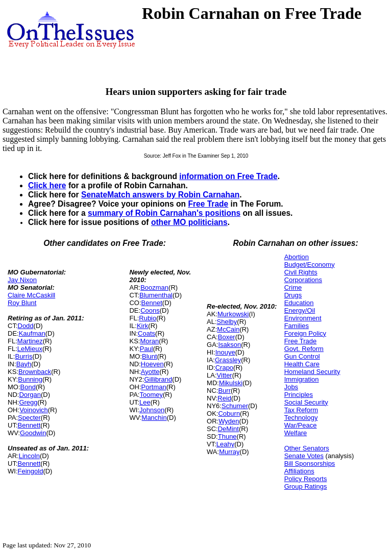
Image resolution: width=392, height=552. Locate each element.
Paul (146, 349)
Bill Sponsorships (310, 463)
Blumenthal (156, 295)
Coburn (229, 413)
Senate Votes (304, 456)
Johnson (152, 410)
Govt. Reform (304, 349)
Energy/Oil (300, 310)
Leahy (225, 444)
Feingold (31, 471)
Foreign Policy (305, 333)
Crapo (224, 368)
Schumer (235, 406)
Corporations (303, 280)
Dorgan (30, 395)
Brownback (35, 372)
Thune (227, 436)
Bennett (29, 425)
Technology (301, 418)
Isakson (229, 345)
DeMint (228, 429)
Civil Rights (301, 272)
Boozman (154, 287)
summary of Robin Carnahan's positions (164, 213)
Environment (303, 318)
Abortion (297, 257)
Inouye (225, 352)
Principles (299, 395)
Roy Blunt (22, 303)
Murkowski (233, 314)
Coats (146, 333)
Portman (154, 387)
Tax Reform (301, 410)
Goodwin (33, 433)
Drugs (293, 295)
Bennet (152, 303)
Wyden (229, 421)
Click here (47, 185)
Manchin (154, 418)
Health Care (302, 364)
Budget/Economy (310, 265)
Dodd (26, 326)
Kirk (142, 326)
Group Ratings (306, 486)
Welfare (296, 433)
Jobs (291, 387)
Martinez (30, 341)
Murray (229, 452)
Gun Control (302, 356)
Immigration (302, 379)
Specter (29, 418)
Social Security (306, 402)
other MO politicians (189, 222)
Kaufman (32, 333)
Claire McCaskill (31, 295)
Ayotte (150, 372)
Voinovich (34, 410)
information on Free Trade (228, 176)
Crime (293, 287)
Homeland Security (312, 372)
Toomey (151, 395)
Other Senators (307, 448)
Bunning (30, 379)
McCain (228, 329)
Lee (145, 402)
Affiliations (299, 471)
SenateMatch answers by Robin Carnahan (160, 195)
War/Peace (301, 425)
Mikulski (231, 383)
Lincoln (29, 456)
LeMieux (30, 349)
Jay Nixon (22, 280)
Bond (28, 387)
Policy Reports (306, 479)
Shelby (227, 322)
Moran (149, 341)
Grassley (228, 360)
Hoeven (152, 364)
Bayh (24, 364)
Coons (150, 310)
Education (299, 303)
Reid (224, 398)
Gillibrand (158, 379)
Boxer (227, 337)
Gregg (28, 402)
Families (297, 326)
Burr (224, 391)
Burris (23, 356)
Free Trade (208, 204)
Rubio (148, 318)
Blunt (150, 356)
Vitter (225, 375)
